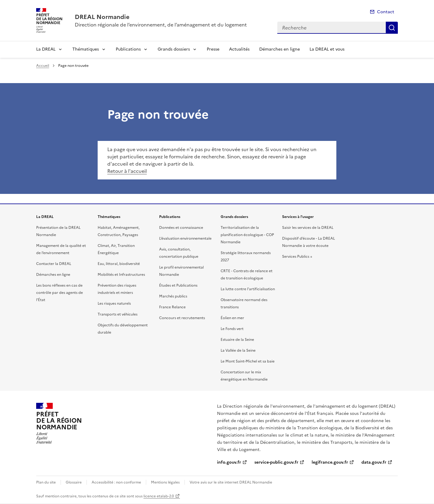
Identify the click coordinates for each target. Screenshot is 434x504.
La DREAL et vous (327, 49)
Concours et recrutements (182, 318)
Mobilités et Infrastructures (121, 275)
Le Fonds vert (232, 329)
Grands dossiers (174, 49)
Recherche (392, 28)
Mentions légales (165, 482)
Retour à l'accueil (127, 171)
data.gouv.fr (374, 462)
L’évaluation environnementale (185, 238)
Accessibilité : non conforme (116, 482)
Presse (213, 49)
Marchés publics (173, 296)
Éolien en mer (232, 318)
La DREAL (46, 49)
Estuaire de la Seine (237, 340)
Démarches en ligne (280, 49)
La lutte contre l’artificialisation (248, 289)
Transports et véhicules (118, 314)
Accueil (43, 66)
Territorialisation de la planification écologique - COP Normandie (247, 235)
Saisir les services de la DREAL (308, 228)
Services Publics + (297, 257)
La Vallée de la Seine (238, 350)
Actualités (239, 49)
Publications (128, 49)
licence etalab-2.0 (159, 496)
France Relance (172, 307)
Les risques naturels (114, 303)
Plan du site (46, 482)
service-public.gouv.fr (276, 462)
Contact (386, 12)
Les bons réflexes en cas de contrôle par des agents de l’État (60, 293)
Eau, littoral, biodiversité (119, 264)
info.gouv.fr (229, 462)
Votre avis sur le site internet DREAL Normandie (231, 482)
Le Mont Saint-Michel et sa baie (248, 361)
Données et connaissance (181, 228)
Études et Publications (178, 285)
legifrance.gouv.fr (330, 462)
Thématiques (86, 49)
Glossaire (74, 482)
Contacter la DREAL (54, 264)
